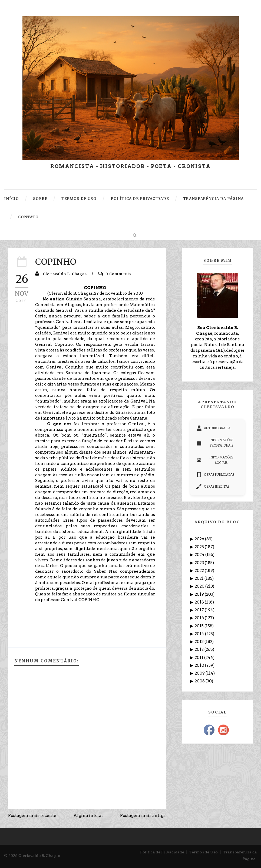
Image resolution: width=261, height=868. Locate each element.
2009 (200, 673)
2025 (200, 547)
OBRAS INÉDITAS (213, 487)
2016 (200, 618)
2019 (200, 594)
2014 (200, 634)
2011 (199, 658)
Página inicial (88, 816)
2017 (200, 610)
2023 (200, 563)
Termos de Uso (204, 852)
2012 (200, 649)
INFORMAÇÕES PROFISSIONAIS (215, 443)
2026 (200, 539)
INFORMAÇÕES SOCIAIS (215, 460)
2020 (200, 586)
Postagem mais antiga (143, 816)
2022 (200, 571)
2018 (200, 602)
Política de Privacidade (162, 852)
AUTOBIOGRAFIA (213, 428)
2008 (200, 681)
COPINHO (56, 262)
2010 (200, 665)
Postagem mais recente (32, 816)
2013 (200, 642)
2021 (200, 578)
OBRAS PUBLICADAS (215, 475)
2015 (200, 626)
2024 (200, 555)
